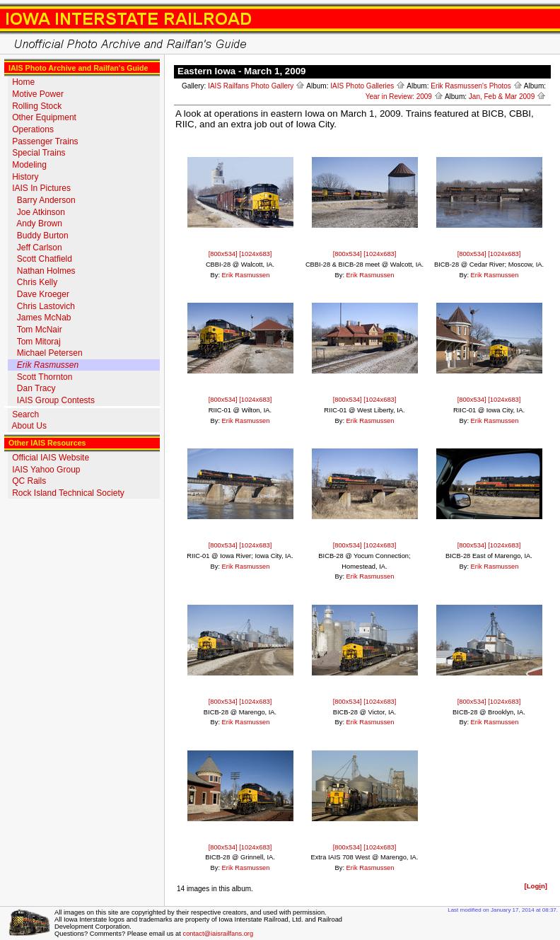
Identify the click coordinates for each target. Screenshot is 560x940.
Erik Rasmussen (48, 365)
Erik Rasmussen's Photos (476, 86)
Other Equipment (44, 117)
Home (23, 82)
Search (25, 414)
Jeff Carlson (40, 248)
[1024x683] (255, 254)
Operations (33, 129)
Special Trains (39, 153)
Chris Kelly (37, 282)
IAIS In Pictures (41, 188)
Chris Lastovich (46, 306)
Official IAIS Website (51, 458)
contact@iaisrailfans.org (218, 934)
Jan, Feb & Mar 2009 (507, 97)
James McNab (44, 318)
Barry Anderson (46, 200)
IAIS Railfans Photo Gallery (256, 86)
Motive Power (38, 94)
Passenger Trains (45, 141)
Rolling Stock (37, 106)
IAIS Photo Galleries (368, 86)
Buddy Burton (43, 236)
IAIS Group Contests (56, 400)
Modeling (29, 165)
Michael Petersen (50, 353)
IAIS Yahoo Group (46, 470)
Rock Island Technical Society (68, 493)
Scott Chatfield (45, 259)
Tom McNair (40, 330)
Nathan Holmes (46, 271)
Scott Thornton (45, 377)
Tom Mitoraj (39, 342)
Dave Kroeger (43, 294)
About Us (29, 426)
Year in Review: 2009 (404, 97)
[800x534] (224, 254)
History (25, 177)
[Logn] (536, 886)
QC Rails (29, 481)
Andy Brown (39, 224)
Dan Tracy (36, 388)
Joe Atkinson (41, 212)
